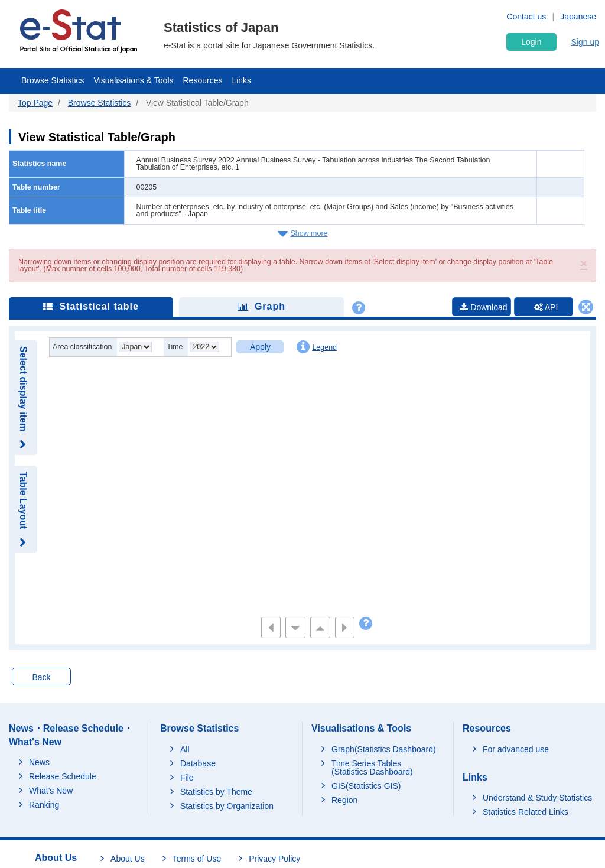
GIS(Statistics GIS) (366, 786)
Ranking (44, 805)
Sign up (585, 42)
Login (531, 42)
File (187, 778)
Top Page (35, 103)
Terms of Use (197, 859)
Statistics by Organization (227, 806)
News (39, 762)
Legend (317, 347)
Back (41, 677)
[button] (584, 263)
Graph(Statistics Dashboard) (384, 749)
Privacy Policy (274, 859)
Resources (203, 80)
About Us (128, 859)
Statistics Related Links (526, 812)
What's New (51, 791)
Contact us (526, 17)
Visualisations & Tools (134, 80)
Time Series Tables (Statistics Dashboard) (372, 768)
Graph (261, 306)
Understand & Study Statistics (537, 798)
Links (241, 80)
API (546, 307)
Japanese (578, 17)
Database (198, 763)
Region (344, 800)
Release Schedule (63, 776)
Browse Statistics (53, 80)
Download (484, 307)
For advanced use (516, 749)
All (185, 749)
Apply (260, 347)
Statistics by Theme (216, 792)
